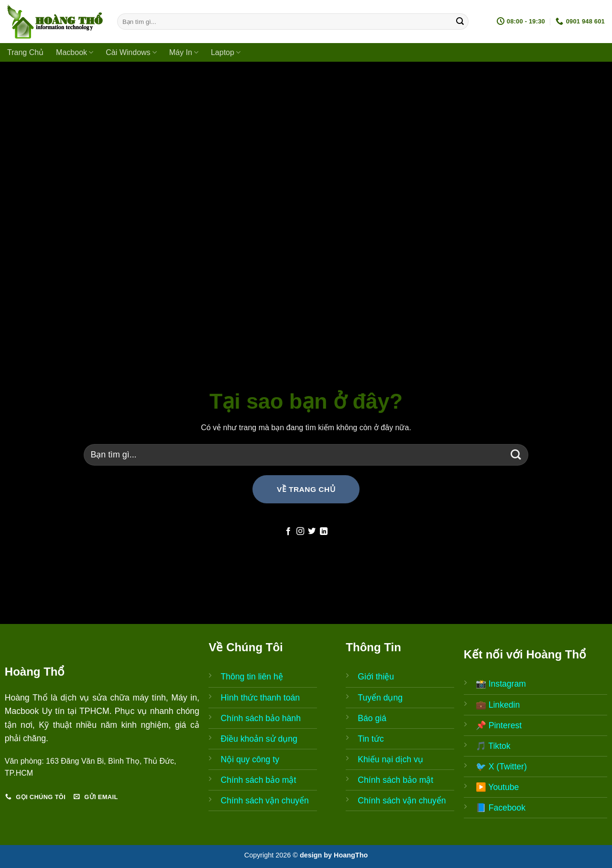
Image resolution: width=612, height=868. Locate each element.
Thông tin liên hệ (251, 677)
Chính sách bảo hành (261, 718)
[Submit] (460, 22)
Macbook (75, 52)
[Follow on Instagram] (300, 532)
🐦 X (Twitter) (501, 767)
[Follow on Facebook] (288, 532)
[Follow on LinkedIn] (324, 532)
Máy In (184, 52)
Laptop (226, 52)
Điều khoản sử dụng (259, 739)
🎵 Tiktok (493, 746)
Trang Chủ (25, 52)
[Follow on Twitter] (312, 532)
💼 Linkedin (498, 705)
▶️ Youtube (497, 787)
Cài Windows (131, 52)
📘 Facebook (501, 808)
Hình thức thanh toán (260, 698)
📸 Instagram (501, 684)
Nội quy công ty (250, 759)
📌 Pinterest (499, 725)
